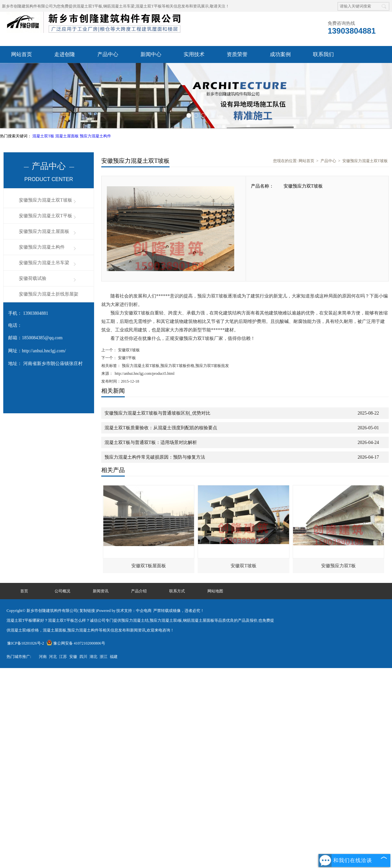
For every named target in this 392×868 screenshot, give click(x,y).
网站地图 (215, 591)
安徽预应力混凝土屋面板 (44, 231)
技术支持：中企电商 (134, 611)
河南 (43, 657)
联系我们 (323, 54)
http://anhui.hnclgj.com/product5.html (145, 373)
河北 (53, 657)
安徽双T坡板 (128, 350)
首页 (24, 591)
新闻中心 (151, 54)
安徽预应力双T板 (339, 566)
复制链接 (87, 611)
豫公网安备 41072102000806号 (76, 643)
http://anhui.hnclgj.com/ (44, 351)
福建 (114, 657)
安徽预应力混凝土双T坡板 (46, 200)
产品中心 (108, 54)
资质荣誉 (237, 54)
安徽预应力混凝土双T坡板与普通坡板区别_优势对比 (157, 413)
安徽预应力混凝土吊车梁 (44, 263)
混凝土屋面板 (67, 136)
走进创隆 (65, 54)
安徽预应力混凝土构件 (42, 247)
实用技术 (194, 54)
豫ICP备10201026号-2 (26, 643)
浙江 (104, 657)
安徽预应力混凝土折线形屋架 (49, 294)
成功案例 (280, 54)
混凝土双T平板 (89, 6)
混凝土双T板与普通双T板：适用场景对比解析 (151, 442)
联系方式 (177, 591)
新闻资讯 (101, 591)
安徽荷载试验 (33, 278)
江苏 (63, 657)
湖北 (93, 657)
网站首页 (22, 54)
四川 (83, 657)
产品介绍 (139, 591)
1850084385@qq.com (42, 338)
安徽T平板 (126, 358)
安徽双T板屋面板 (149, 566)
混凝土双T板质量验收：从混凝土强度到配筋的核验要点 (161, 428)
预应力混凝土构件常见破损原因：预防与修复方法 (155, 457)
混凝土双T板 (44, 136)
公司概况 (62, 591)
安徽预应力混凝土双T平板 (46, 216)
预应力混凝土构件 (95, 136)
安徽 (73, 657)
